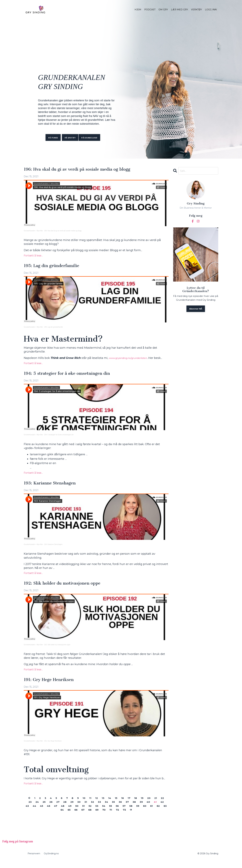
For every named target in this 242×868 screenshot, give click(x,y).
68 (104, 817)
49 (91, 813)
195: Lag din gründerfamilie (55, 267)
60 (45, 817)
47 (76, 813)
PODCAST (150, 10)
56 (142, 813)
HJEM (138, 10)
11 (94, 805)
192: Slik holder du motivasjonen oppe (67, 590)
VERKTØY (196, 10)
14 (114, 805)
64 (74, 817)
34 (118, 809)
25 (52, 809)
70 (120, 817)
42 (36, 813)
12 (100, 805)
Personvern (34, 861)
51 (106, 813)
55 (134, 813)
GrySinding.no (51, 861)
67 (97, 817)
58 (156, 813)
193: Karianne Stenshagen (53, 489)
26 (59, 809)
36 (133, 809)
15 (120, 805)
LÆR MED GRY (179, 10)
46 (68, 813)
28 (74, 809)
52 (113, 813)
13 (107, 805)
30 (89, 809)
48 (83, 813)
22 (29, 809)
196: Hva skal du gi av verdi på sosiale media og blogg (84, 170)
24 (44, 809)
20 (155, 805)
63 (67, 817)
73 (141, 817)
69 (112, 817)
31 (96, 809)
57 (149, 813)
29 (82, 809)
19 (147, 805)
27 (67, 809)
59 (163, 813)
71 (127, 817)
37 (140, 809)
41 (29, 813)
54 (127, 813)
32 (103, 809)
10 (87, 805)
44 (52, 813)
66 (89, 817)
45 (60, 813)
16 (127, 805)
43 (44, 813)
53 (120, 813)
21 (162, 805)
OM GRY (163, 10)
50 (99, 813)
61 (52, 817)
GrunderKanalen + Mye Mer (33, 231)
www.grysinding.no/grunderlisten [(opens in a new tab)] (132, 359)
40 (163, 809)
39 (155, 809)
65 (82, 817)
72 (134, 817)
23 (37, 809)
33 (111, 809)
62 (59, 817)
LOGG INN (211, 10)
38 (148, 809)
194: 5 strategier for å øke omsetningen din (73, 379)
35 (126, 809)
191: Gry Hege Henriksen (52, 687)
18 (141, 805)
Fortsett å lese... (33, 256)
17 (134, 805)
